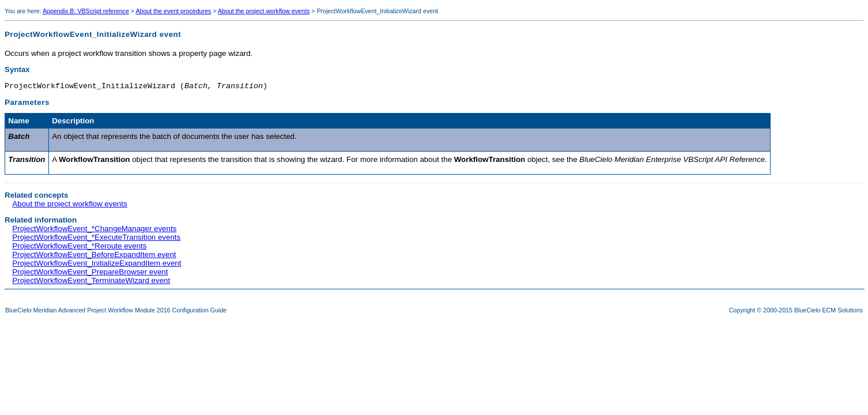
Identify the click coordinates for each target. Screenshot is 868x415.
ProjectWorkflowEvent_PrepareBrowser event (90, 273)
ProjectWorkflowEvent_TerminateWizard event (91, 282)
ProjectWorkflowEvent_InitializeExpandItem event (97, 265)
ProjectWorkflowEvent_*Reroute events (79, 248)
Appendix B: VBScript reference (86, 11)
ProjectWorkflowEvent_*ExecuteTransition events (96, 239)
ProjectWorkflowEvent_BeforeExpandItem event (94, 256)
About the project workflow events (264, 11)
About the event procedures (173, 11)
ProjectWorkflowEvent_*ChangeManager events (94, 230)
